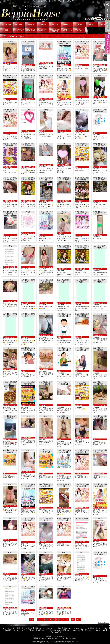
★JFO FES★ (67, 30)
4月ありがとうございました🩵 (32, 233)
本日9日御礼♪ (8, 167)
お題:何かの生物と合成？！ (48, 335)
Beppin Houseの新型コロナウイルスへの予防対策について (55, 30)
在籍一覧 (43, 25)
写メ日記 (79, 25)
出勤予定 (42, 131)
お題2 (23, 371)
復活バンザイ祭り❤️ (64, 99)
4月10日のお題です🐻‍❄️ (47, 63)
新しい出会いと (80, 303)
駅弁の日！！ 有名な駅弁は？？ (32, 65)
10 (63, 619)
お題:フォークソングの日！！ (85, 437)
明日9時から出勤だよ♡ (101, 473)
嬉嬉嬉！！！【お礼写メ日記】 (86, 574)
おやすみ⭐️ (25, 131)
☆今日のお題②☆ (27, 201)
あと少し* (42, 235)
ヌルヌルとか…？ (45, 165)
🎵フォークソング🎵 (46, 437)
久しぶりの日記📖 (63, 165)
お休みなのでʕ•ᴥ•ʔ (27, 167)
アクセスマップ (18, 30)
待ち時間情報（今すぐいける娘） (104, 25)
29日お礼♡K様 (80, 269)
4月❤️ (95, 133)
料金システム (55, 25)
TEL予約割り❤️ (62, 65)
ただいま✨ (97, 439)
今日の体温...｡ (98, 235)
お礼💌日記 (25, 574)
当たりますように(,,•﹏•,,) (66, 574)
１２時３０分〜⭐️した (65, 608)
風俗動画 (6, 30)
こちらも (78, 473)
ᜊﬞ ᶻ (4, 133)
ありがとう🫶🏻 (44, 542)
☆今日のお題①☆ (63, 201)
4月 (4, 473)
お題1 (59, 371)
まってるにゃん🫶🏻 (9, 301)
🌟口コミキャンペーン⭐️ (48, 267)
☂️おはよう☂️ (8, 63)
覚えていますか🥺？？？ (83, 131)
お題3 (59, 337)
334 (73, 619)
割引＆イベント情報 (67, 25)
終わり (5, 235)
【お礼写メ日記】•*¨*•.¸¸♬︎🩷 (85, 542)
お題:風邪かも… (45, 369)
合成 (94, 371)
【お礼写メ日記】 (9, 267)
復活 (5, 99)
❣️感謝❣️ (60, 233)
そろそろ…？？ (26, 267)
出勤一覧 (31, 25)
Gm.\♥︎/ (41, 473)
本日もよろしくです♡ (29, 99)
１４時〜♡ (43, 608)
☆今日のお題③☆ (9, 201)
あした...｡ (60, 542)
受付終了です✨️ (9, 337)
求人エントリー (43, 30)
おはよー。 (79, 65)
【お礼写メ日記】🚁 (10, 608)
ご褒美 (59, 439)
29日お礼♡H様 (62, 269)
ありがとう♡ (61, 303)
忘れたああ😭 (26, 437)
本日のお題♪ (79, 337)
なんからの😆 (97, 269)
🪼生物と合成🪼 (98, 335)
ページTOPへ (104, 623)
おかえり (42, 507)
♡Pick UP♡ (92, 25)
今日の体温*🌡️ (80, 405)
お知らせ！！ (8, 540)
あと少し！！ (61, 131)
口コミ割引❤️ (62, 473)
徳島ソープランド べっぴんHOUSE (52, 642)
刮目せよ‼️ (7, 439)
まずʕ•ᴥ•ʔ (42, 405)
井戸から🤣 (43, 303)
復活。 (77, 167)
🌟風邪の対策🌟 (9, 369)
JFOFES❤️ (79, 201)
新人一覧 (18, 25)
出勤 (76, 371)
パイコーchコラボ (79, 30)
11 (67, 619)
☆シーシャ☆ (97, 201)
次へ (78, 619)
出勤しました (26, 337)
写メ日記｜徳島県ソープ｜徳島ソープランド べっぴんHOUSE (55, 12)
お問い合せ (31, 30)
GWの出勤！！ (26, 303)
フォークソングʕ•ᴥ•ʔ (100, 405)
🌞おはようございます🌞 (12, 506)
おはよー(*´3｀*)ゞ (27, 472)
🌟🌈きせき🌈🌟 (99, 97)
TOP (6, 25)
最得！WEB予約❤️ (46, 99)
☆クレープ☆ (97, 167)
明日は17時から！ (99, 303)
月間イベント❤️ (27, 405)
